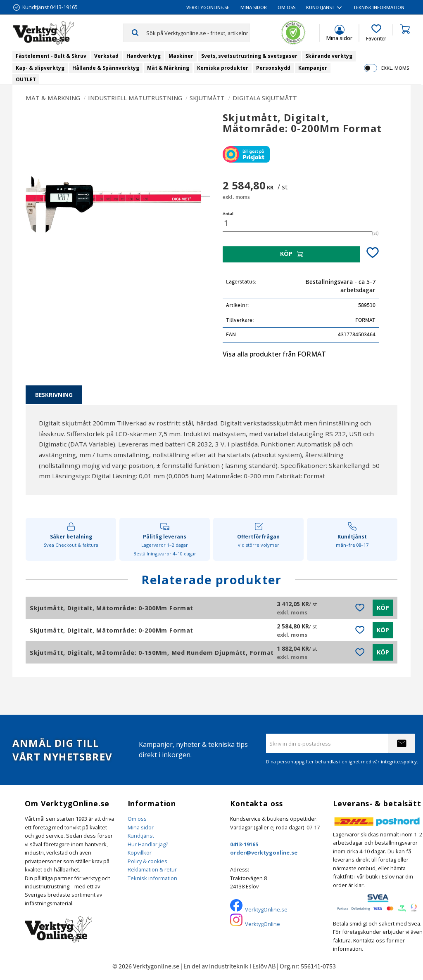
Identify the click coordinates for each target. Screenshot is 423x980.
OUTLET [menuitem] (26, 79)
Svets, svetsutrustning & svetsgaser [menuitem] (249, 56)
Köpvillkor (140, 852)
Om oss (137, 819)
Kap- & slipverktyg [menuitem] (40, 68)
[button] (376, 33)
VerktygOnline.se (266, 909)
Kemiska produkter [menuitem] (223, 68)
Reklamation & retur (152, 869)
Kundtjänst (141, 836)
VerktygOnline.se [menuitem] (208, 7)
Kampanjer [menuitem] (313, 68)
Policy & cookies (147, 861)
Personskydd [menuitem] (273, 68)
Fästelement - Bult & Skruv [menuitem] (51, 56)
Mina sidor (141, 827)
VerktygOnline (263, 924)
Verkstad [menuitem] (106, 56)
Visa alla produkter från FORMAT (274, 354)
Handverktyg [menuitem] (144, 56)
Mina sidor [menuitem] (254, 7)
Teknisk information (152, 878)
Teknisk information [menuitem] (379, 7)
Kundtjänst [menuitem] (320, 7)
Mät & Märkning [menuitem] (168, 68)
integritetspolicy (399, 762)
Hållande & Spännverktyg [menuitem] (106, 68)
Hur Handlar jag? (148, 844)
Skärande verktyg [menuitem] (329, 56)
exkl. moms (395, 68)
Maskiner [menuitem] (181, 56)
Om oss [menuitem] (286, 7)
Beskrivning (54, 395)
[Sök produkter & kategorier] (198, 33)
